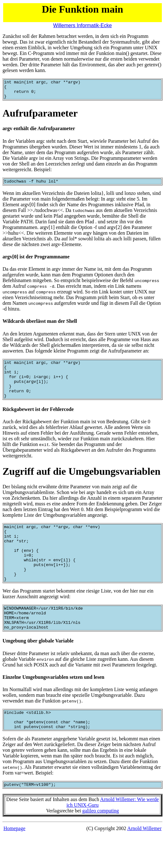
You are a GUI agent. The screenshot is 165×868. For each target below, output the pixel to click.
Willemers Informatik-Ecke (83, 25)
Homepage (14, 862)
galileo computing (101, 844)
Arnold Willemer (144, 862)
